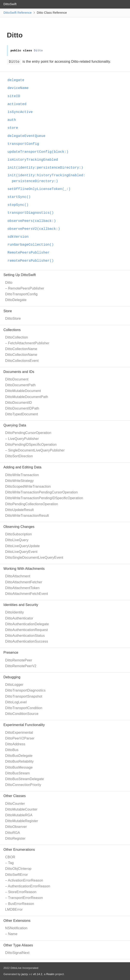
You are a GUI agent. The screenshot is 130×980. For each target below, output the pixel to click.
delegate (18, 80)
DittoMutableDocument (23, 391)
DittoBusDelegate (19, 756)
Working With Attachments (24, 569)
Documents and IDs (19, 372)
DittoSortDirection (19, 456)
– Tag (9, 863)
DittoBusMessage (19, 767)
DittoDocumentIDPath (22, 408)
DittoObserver (16, 827)
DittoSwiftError (17, 875)
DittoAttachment (18, 576)
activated (19, 104)
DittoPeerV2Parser (20, 738)
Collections (12, 330)
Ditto (9, 283)
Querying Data (15, 425)
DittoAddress (15, 744)
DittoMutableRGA (19, 815)
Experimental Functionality (24, 725)
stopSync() (20, 205)
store (15, 128)
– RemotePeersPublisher (25, 288)
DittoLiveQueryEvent (21, 552)
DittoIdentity (14, 612)
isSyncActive (22, 112)
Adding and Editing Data (22, 467)
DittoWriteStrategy (19, 481)
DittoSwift (10, 4)
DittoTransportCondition (24, 708)
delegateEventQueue (28, 136)
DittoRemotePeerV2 (21, 666)
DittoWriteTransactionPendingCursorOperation (42, 492)
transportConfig (25, 144)
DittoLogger (14, 685)
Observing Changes (19, 527)
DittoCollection (17, 337)
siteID (16, 96)
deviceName (20, 88)
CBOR (10, 857)
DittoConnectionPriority (23, 785)
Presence (11, 653)
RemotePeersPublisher (30, 253)
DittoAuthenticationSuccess (27, 641)
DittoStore (13, 318)
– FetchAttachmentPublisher (27, 343)
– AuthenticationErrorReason (28, 886)
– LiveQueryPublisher (22, 439)
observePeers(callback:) (33, 221)
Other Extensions (17, 921)
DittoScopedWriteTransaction (28, 486)
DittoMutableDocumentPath (27, 397)
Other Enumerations (19, 850)
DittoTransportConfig (21, 294)
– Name (11, 934)
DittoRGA (13, 833)
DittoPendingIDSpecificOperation (31, 445)
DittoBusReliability (19, 761)
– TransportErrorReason (24, 898)
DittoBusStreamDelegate (25, 779)
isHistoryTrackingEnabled (35, 160)
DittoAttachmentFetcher (24, 582)
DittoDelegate (16, 300)
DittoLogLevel (16, 702)
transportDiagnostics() (32, 213)
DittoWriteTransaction (22, 475)
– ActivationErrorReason (24, 880)
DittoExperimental (19, 733)
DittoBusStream (17, 773)
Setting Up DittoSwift (20, 275)
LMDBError (14, 909)
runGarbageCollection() (32, 245)
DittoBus (12, 750)
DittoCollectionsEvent (22, 361)
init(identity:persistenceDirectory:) (47, 168)
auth (14, 120)
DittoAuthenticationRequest (26, 630)
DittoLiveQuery (17, 540)
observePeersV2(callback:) (36, 229)
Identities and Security (21, 605)
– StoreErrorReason (21, 892)
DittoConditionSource (22, 714)
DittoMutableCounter (21, 809)
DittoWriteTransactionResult (27, 516)
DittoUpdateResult (19, 510)
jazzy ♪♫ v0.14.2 (32, 974)
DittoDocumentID (19, 403)
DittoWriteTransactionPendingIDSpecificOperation (44, 498)
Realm (50, 974)
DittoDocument (17, 379)
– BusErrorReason (20, 904)
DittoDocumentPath (20, 385)
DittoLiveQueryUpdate (22, 546)
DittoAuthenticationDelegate (27, 624)
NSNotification (16, 928)
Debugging (12, 677)
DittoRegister (15, 838)
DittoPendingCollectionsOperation (32, 504)
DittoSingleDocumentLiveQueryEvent (34, 558)
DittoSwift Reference (18, 13)
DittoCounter (15, 804)
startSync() (21, 197)
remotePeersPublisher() (32, 261)
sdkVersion (20, 237)
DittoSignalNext (17, 953)
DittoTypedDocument (22, 414)
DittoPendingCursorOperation (28, 433)
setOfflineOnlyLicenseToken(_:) (41, 189)
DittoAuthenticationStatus (25, 636)
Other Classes (15, 796)
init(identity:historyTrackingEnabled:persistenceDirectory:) (48, 178)
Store (8, 311)
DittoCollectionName (21, 349)
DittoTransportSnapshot (24, 696)
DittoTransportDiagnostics (25, 690)
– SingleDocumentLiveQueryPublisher (35, 450)
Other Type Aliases (18, 945)
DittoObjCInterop (18, 869)
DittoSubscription (18, 534)
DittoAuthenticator (19, 618)
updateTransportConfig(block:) (40, 152)
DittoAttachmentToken (22, 588)
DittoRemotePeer (19, 660)
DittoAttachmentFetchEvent (27, 594)
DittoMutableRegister (22, 821)
